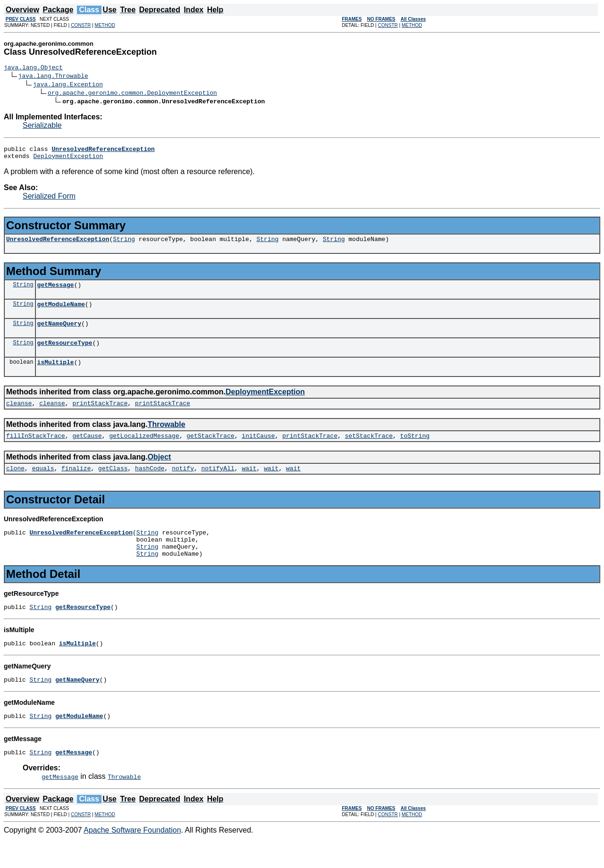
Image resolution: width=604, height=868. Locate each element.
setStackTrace (369, 451)
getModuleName (61, 312)
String (124, 244)
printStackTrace (100, 417)
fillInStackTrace (36, 451)
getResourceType (65, 354)
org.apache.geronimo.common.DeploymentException (132, 94)
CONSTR (81, 25)
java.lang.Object (33, 68)
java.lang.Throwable (53, 77)
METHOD (105, 25)
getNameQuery (59, 333)
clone (15, 485)
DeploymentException (68, 160)
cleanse (19, 417)
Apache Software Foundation (132, 860)
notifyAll (218, 485)
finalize (76, 485)
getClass (113, 485)
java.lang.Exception (68, 85)
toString (415, 451)
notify (183, 485)
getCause (87, 451)
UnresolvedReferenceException (58, 244)
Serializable (42, 127)
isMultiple (56, 375)
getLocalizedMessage (144, 451)
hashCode (150, 485)
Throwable (167, 438)
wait (249, 485)
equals (43, 485)
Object (159, 472)
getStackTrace (210, 451)
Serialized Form (49, 200)
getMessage (56, 292)
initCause (258, 451)
